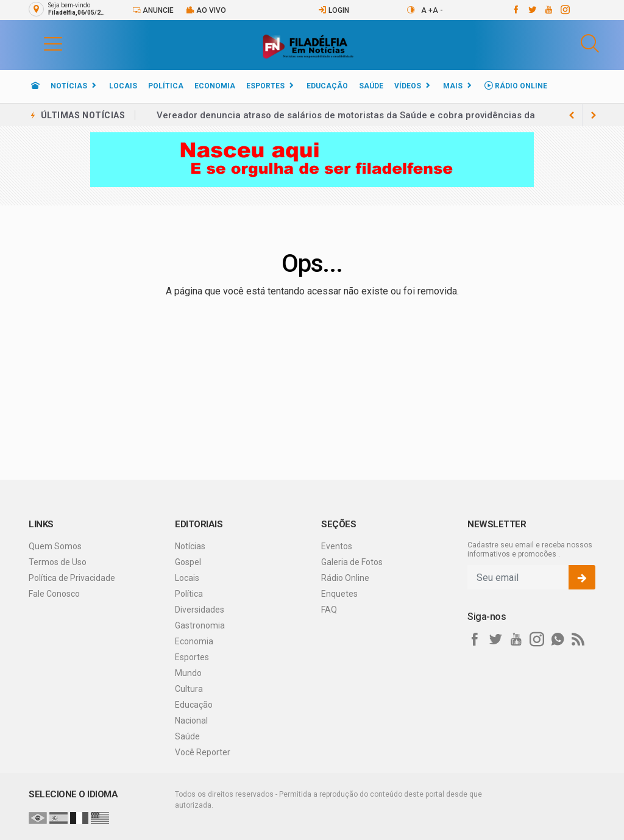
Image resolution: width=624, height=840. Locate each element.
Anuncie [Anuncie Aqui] (153, 10)
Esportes (265, 86)
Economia (215, 86)
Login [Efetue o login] (334, 10)
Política (166, 86)
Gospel (188, 562)
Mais (453, 86)
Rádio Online (516, 86)
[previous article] (594, 115)
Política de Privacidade (72, 578)
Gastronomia (200, 625)
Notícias (69, 86)
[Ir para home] (35, 86)
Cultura (189, 689)
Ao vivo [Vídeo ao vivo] (206, 10)
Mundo (188, 673)
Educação (327, 86)
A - (438, 10)
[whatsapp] (558, 639)
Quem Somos (55, 546)
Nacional (191, 721)
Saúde (371, 86)
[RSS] (578, 639)
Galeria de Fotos (352, 562)
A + (427, 10)
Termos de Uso (58, 562)
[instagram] (565, 10)
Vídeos (408, 86)
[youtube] (548, 10)
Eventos (337, 546)
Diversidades (200, 610)
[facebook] (515, 10)
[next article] (572, 115)
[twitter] (532, 10)
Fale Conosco (54, 594)
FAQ (329, 610)
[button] (41, 43)
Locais (123, 86)
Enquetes (339, 594)
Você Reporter (203, 752)
